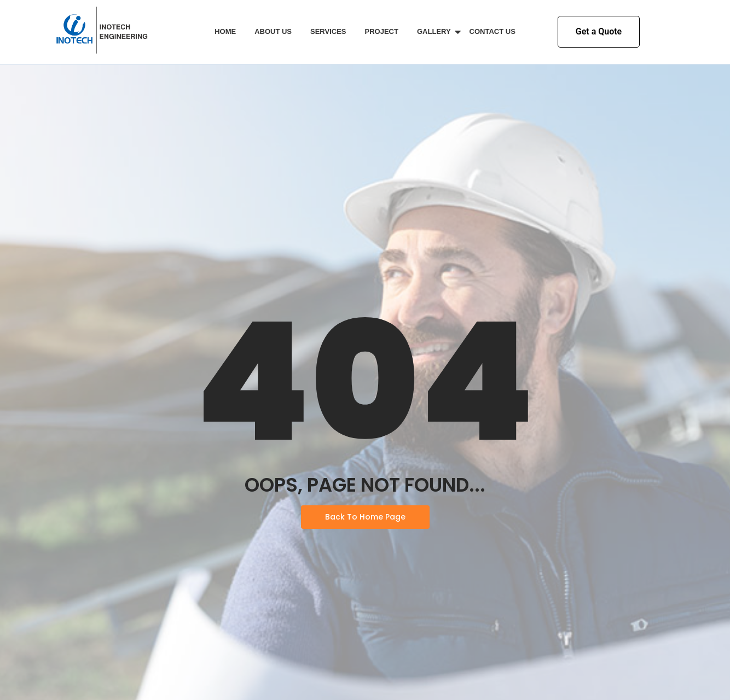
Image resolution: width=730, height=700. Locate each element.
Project (382, 31)
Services (328, 31)
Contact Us (493, 31)
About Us (273, 31)
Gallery (436, 32)
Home (225, 31)
